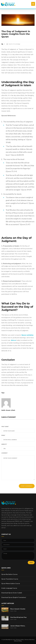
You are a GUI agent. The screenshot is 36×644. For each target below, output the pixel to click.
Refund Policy (18, 641)
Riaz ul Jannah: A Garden (18, 609)
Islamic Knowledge (14, 44)
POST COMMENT (27, 486)
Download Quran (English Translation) (14, 597)
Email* (3, 435)
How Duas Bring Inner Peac (19, 617)
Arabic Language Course (9, 588)
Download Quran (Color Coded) (12, 593)
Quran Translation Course (10, 579)
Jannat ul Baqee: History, (18, 626)
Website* (4, 444)
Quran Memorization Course (11, 583)
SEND (31, 562)
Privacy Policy (20, 640)
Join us (14, 340)
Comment (5, 453)
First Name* (5, 427)
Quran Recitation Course (9, 574)
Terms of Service (29, 640)
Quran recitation (28, 335)
